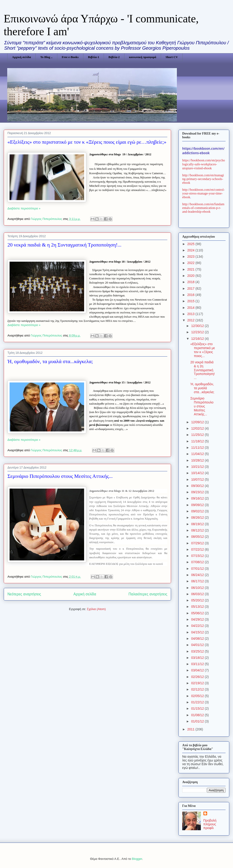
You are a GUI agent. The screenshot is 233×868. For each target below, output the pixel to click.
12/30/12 (198, 326)
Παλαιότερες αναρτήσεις (148, 594)
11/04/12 (198, 454)
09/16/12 (198, 498)
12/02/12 (198, 428)
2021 (191, 269)
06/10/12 (198, 588)
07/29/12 (198, 543)
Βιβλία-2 (114, 57)
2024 (191, 250)
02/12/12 (198, 689)
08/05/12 (198, 537)
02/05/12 (198, 696)
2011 (191, 729)
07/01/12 (198, 569)
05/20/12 (198, 600)
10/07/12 (198, 479)
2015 (191, 301)
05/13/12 (198, 607)
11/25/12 (198, 435)
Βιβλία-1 (93, 57)
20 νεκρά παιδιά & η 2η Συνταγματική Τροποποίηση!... (64, 245)
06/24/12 (198, 575)
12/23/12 (198, 332)
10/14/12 (198, 473)
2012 (191, 320)
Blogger (137, 859)
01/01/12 (198, 721)
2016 (191, 295)
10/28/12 (198, 460)
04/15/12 (198, 632)
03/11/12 (198, 664)
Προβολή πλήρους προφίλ (210, 824)
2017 (191, 288)
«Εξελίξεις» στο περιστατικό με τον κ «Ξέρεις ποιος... (203, 350)
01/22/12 (198, 702)
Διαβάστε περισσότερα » (24, 208)
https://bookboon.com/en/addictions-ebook (203, 151)
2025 (191, 244)
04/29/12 (198, 619)
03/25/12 (198, 651)
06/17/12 (198, 581)
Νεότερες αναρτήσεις (24, 594)
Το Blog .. (46, 57)
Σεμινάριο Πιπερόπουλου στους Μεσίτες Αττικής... (60, 476)
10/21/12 (198, 467)
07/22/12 (198, 549)
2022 (191, 263)
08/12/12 (198, 530)
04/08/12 (198, 639)
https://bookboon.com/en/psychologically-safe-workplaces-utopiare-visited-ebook (204, 164)
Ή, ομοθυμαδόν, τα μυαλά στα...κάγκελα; (50, 361)
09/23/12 (198, 492)
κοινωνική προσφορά (143, 57)
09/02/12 (198, 511)
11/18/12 (198, 441)
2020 (191, 276)
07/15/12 (198, 556)
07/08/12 (198, 562)
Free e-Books (70, 57)
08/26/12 (198, 517)
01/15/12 (198, 708)
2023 (191, 257)
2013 (191, 314)
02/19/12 (198, 683)
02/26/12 (198, 677)
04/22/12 (198, 626)
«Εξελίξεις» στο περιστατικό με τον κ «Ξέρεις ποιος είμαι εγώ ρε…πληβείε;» (87, 142)
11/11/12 (198, 448)
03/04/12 (198, 670)
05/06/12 (198, 613)
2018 (191, 282)
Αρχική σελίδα (22, 57)
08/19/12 (198, 524)
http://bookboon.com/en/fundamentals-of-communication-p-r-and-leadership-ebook (203, 208)
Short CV (172, 57)
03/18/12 (198, 658)
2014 (191, 308)
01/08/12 (198, 715)
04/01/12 (198, 645)
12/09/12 (198, 422)
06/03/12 (198, 594)
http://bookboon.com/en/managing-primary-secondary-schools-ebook (203, 179)
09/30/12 (198, 486)
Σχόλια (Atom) (96, 609)
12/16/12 (198, 339)
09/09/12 (198, 505)
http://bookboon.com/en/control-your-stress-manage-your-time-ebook (203, 193)
